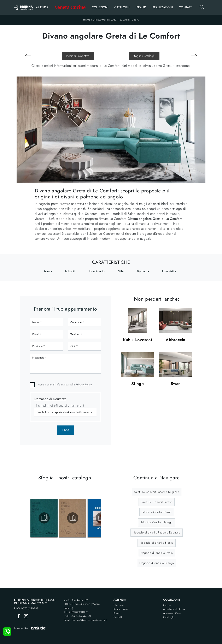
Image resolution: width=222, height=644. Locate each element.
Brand (141, 7)
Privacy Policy (84, 385)
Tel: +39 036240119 (76, 612)
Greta (135, 20)
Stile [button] (121, 271)
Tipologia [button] (143, 271)
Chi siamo (119, 605)
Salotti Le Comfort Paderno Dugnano (157, 492)
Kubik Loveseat (138, 340)
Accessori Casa (172, 613)
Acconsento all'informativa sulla (65, 385)
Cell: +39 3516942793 (77, 616)
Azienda (42, 7)
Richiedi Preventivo (78, 56)
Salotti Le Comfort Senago (156, 522)
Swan (176, 384)
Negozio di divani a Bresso (157, 543)
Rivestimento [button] (97, 271)
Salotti (124, 20)
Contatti (186, 7)
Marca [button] (48, 271)
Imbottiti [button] (70, 271)
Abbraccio (176, 340)
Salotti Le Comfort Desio (157, 512)
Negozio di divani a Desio (157, 553)
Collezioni (100, 7)
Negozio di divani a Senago (157, 563)
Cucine (167, 605)
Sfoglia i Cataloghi (144, 56)
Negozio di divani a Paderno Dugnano (157, 532)
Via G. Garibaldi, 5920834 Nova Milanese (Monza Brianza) (82, 604)
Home (87, 20)
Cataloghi (122, 7)
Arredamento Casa (105, 20)
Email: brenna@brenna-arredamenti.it (85, 620)
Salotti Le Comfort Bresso (156, 502)
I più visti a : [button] (170, 271)
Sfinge (138, 384)
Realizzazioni (163, 7)
